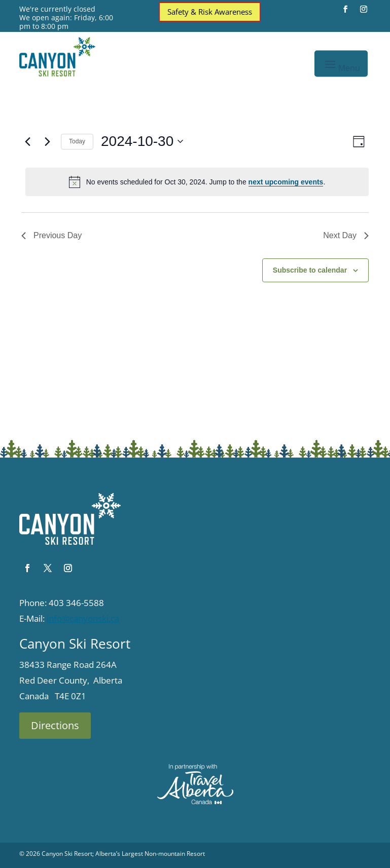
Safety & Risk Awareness (210, 12)
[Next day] (47, 141)
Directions (55, 725)
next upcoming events (286, 182)
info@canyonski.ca (83, 618)
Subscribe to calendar (310, 270)
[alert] (197, 182)
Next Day (346, 235)
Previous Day (51, 235)
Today (77, 141)
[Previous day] (27, 141)
